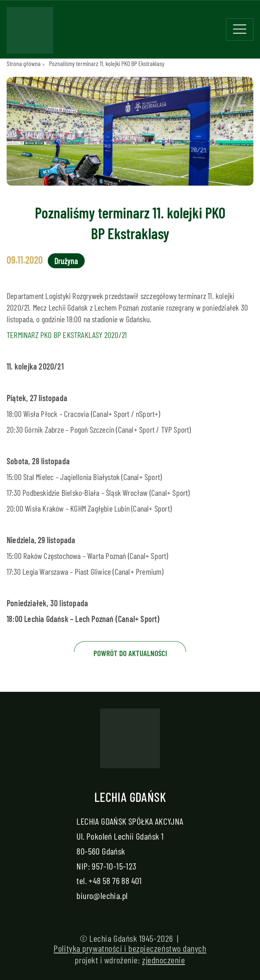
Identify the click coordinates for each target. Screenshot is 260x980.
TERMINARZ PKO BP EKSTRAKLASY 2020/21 (67, 335)
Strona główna (24, 63)
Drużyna (66, 261)
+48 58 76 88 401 (115, 880)
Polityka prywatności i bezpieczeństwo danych (130, 948)
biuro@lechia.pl (102, 895)
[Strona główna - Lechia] (30, 33)
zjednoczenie (164, 960)
